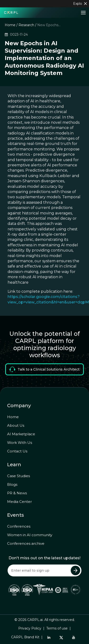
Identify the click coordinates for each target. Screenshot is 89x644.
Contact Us (17, 451)
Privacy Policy (30, 628)
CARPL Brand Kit (25, 637)
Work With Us (20, 443)
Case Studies (19, 476)
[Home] (11, 12)
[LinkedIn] (49, 637)
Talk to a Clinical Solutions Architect (44, 369)
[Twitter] (61, 637)
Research (26, 25)
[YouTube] (74, 637)
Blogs (12, 484)
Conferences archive (26, 543)
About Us (16, 425)
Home (10, 25)
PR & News (17, 493)
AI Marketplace (21, 434)
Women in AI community (30, 535)
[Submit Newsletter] (75, 570)
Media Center (19, 502)
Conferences (19, 526)
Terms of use (57, 628)
